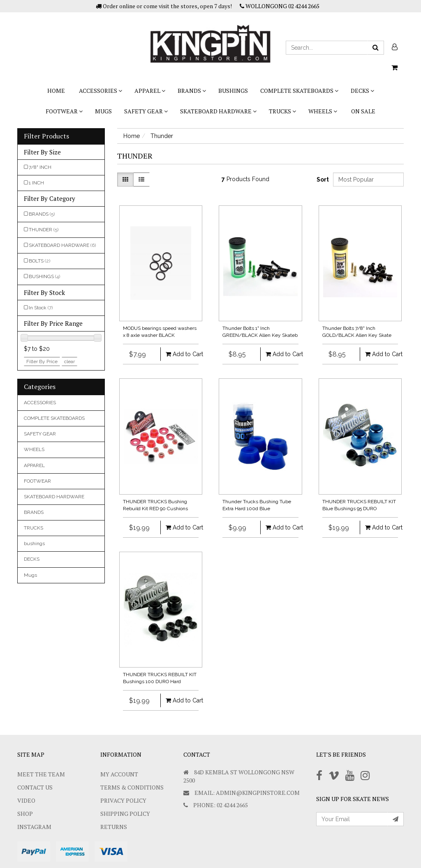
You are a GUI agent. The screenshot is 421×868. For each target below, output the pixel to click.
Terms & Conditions (132, 787)
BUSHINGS (44, 276)
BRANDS (192, 91)
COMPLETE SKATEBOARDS (299, 91)
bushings (233, 91)
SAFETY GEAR (146, 111)
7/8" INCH (40, 167)
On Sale (363, 111)
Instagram (34, 827)
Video (26, 800)
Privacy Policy (123, 800)
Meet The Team (41, 774)
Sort (322, 180)
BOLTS (39, 261)
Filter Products (46, 136)
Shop (25, 814)
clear (69, 361)
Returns (114, 827)
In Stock (41, 308)
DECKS (362, 91)
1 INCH (36, 183)
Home (56, 91)
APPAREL (150, 91)
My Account (119, 774)
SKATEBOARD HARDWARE (218, 111)
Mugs (103, 111)
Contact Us (35, 787)
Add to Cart (179, 354)
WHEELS (323, 111)
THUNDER (44, 230)
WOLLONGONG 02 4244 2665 (280, 6)
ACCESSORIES (101, 91)
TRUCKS (282, 111)
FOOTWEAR (64, 111)
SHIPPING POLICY (125, 814)
